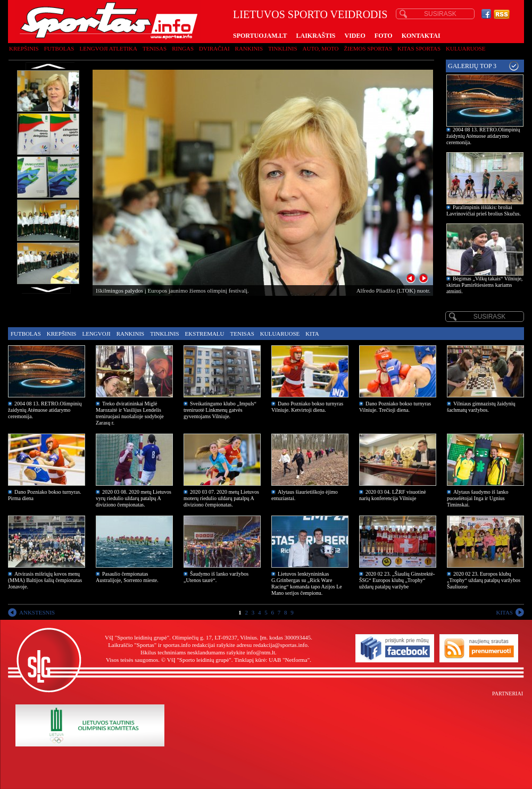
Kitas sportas (419, 48)
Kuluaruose (466, 48)
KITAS (504, 612)
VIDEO (355, 36)
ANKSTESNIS (37, 612)
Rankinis (249, 48)
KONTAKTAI (421, 36)
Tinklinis (282, 48)
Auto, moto (321, 48)
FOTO (384, 36)
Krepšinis (24, 48)
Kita (312, 334)
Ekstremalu (205, 334)
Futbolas (59, 48)
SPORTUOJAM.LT (260, 36)
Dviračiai (214, 48)
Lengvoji (96, 334)
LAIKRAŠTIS (315, 36)
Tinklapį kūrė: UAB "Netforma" (272, 660)
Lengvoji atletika (108, 48)
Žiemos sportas (368, 48)
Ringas (183, 48)
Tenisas (155, 48)
